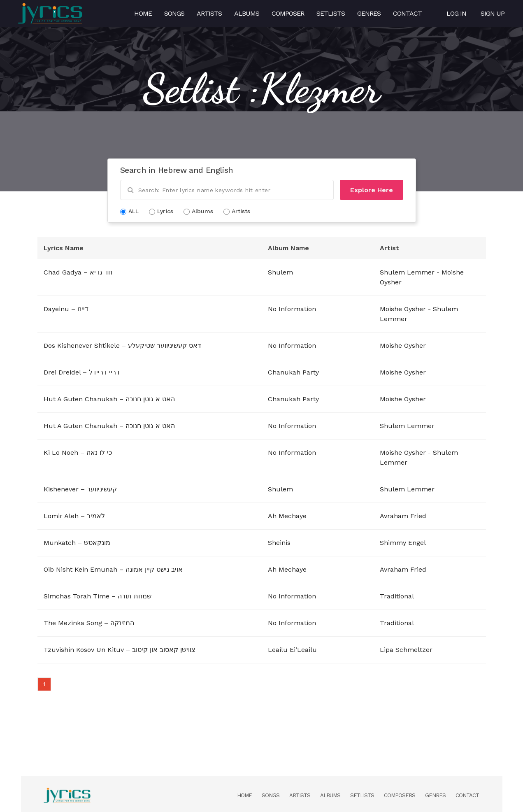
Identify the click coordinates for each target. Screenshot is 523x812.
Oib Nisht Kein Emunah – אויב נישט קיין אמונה (113, 569)
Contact (407, 13)
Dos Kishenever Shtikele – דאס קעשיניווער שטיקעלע (122, 346)
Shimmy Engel (403, 543)
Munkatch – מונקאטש (77, 543)
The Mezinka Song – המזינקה (89, 623)
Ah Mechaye (287, 516)
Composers (400, 795)
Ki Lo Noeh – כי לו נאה (78, 453)
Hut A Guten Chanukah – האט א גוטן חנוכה (109, 399)
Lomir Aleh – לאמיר (74, 516)
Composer (288, 13)
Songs (174, 13)
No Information (292, 309)
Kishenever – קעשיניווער (80, 489)
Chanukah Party (293, 372)
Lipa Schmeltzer (406, 650)
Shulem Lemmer (407, 272)
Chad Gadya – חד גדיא (78, 272)
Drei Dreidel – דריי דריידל (82, 372)
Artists (209, 13)
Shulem (280, 272)
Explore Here (372, 190)
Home (143, 13)
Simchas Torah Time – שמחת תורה (98, 596)
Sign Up (493, 13)
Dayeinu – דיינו (66, 309)
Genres (369, 13)
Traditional (397, 596)
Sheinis (279, 543)
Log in (456, 13)
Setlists (331, 13)
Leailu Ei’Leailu (292, 650)
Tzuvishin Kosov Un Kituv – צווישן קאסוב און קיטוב (120, 650)
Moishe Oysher (403, 309)
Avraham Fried (403, 516)
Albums (247, 13)
